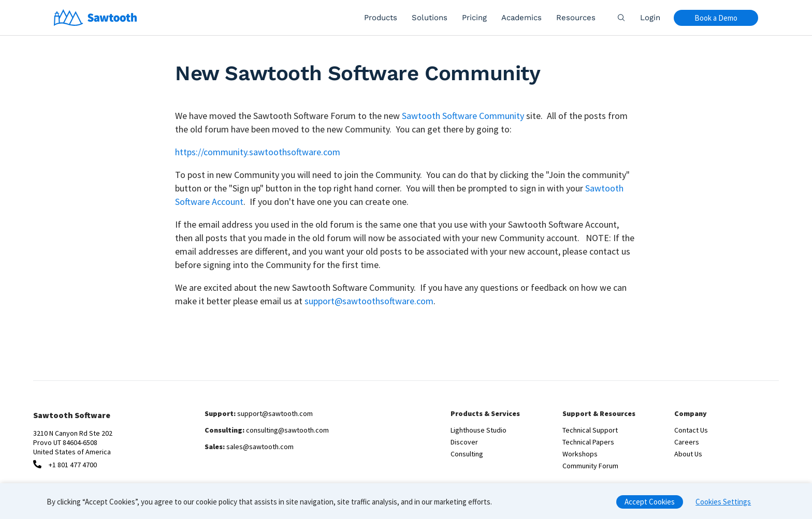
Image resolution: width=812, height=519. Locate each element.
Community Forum (590, 466)
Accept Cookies (650, 505)
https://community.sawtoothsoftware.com (258, 152)
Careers (687, 442)
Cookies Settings (723, 505)
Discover (464, 442)
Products (381, 18)
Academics (521, 18)
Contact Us (691, 430)
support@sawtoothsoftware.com (369, 301)
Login (650, 18)
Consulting (467, 454)
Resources (576, 18)
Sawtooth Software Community (463, 116)
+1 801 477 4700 (73, 465)
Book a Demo (716, 18)
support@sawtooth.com (275, 413)
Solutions (430, 18)
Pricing (474, 18)
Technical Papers (588, 442)
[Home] (96, 18)
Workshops (580, 454)
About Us (688, 454)
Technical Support (590, 430)
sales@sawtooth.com (260, 447)
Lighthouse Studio (479, 430)
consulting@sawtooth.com (287, 430)
